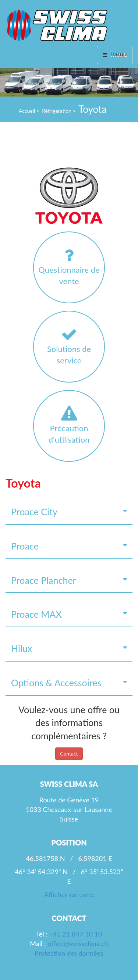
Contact (69, 754)
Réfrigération (57, 111)
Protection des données (69, 953)
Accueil (27, 111)
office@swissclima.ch (78, 944)
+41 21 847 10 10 (76, 934)
